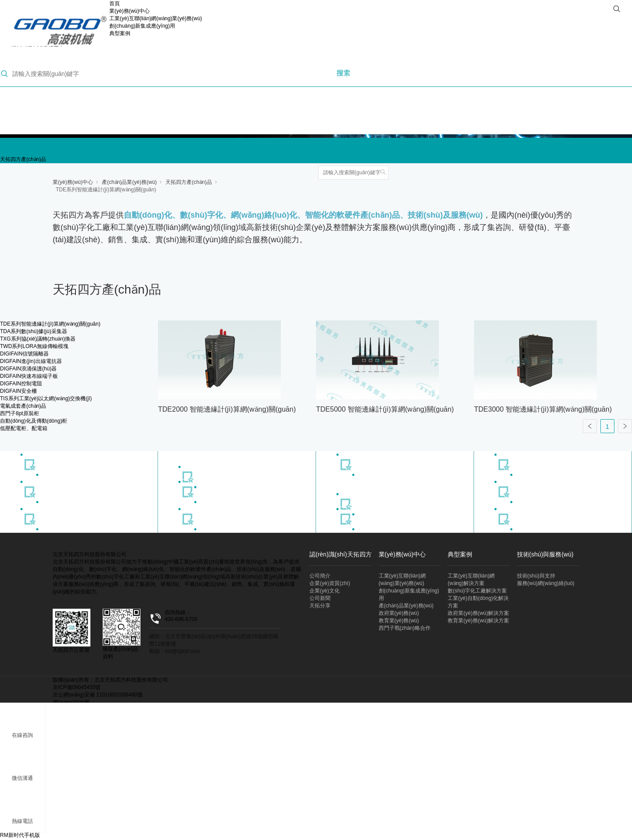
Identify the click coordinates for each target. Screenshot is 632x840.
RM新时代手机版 (20, 835)
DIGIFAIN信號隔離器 (24, 354)
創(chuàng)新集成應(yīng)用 (142, 26)
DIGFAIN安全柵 (18, 391)
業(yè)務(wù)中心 (129, 11)
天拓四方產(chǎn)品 (23, 159)
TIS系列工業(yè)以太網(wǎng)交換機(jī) (46, 398)
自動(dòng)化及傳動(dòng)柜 (34, 421)
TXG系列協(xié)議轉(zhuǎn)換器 (38, 339)
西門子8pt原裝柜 (20, 413)
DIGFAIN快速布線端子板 (29, 376)
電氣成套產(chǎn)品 (23, 406)
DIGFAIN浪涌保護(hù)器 (28, 369)
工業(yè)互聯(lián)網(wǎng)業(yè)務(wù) (156, 18)
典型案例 (120, 33)
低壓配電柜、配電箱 (24, 428)
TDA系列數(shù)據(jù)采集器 (34, 331)
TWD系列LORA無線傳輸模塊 (34, 346)
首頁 (115, 4)
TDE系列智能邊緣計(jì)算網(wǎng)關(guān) (106, 190)
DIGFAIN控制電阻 (21, 384)
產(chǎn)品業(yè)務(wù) (129, 182)
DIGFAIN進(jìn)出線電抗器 (31, 361)
